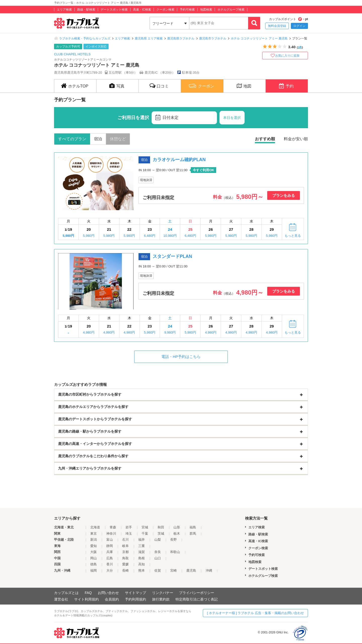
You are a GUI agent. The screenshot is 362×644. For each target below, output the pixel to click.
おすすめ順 (265, 139)
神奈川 (111, 534)
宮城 (145, 527)
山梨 (158, 540)
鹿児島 (191, 570)
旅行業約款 (161, 599)
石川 (125, 540)
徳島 (94, 564)
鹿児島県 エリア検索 (149, 38)
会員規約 (112, 599)
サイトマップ (135, 593)
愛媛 (125, 564)
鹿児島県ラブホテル (181, 38)
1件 (300, 47)
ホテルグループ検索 (231, 10)
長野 (173, 540)
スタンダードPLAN (172, 256)
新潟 (94, 540)
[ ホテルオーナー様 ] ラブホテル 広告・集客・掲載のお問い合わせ (255, 613)
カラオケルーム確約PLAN (179, 160)
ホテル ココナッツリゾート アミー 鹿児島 (259, 38)
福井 (142, 540)
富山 (110, 540)
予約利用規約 (135, 599)
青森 (113, 527)
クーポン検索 (165, 10)
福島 (193, 527)
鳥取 (125, 558)
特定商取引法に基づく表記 (197, 599)
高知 (142, 564)
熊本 (142, 570)
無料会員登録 (277, 26)
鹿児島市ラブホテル (213, 38)
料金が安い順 (296, 139)
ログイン (299, 26)
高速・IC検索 (142, 10)
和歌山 (175, 552)
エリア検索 (64, 10)
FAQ (88, 593)
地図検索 (206, 10)
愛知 (94, 546)
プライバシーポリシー (197, 593)
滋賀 (142, 552)
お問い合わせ (108, 593)
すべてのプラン (72, 139)
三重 (142, 546)
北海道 (95, 527)
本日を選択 (232, 118)
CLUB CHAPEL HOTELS (72, 54)
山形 (177, 527)
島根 (142, 558)
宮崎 (173, 570)
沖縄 (209, 570)
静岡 (110, 546)
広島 (110, 558)
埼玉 (129, 534)
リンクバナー (163, 593)
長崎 (125, 570)
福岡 (94, 570)
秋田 (161, 527)
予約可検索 (187, 10)
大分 (110, 570)
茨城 (161, 534)
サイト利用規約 (86, 599)
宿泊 (98, 139)
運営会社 (61, 599)
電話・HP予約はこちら (181, 357)
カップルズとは (66, 593)
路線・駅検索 (86, 10)
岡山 (94, 558)
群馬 (193, 534)
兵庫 (110, 552)
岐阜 (125, 546)
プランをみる (284, 195)
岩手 (129, 527)
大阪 (94, 552)
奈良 (158, 552)
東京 (94, 534)
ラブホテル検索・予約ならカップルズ (85, 38)
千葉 (145, 534)
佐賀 (158, 570)
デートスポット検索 (114, 10)
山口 (158, 558)
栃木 (177, 534)
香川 (110, 564)
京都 (125, 552)
